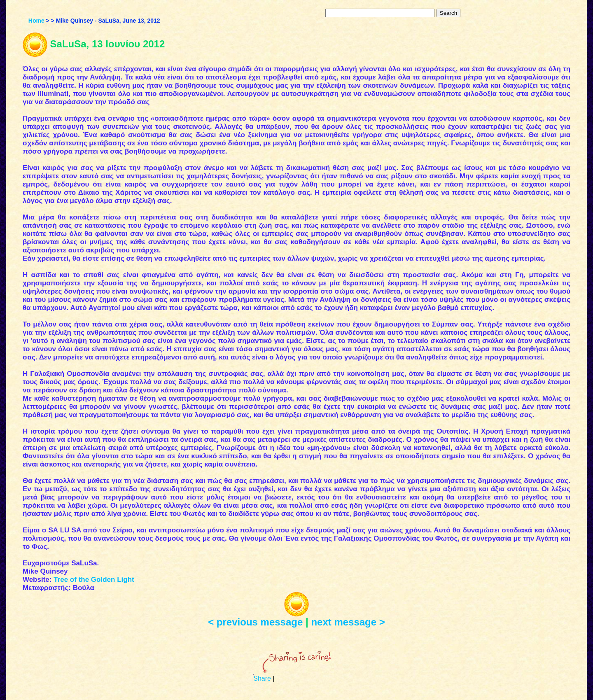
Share (262, 678)
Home (36, 21)
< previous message (255, 622)
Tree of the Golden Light (94, 580)
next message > (348, 622)
